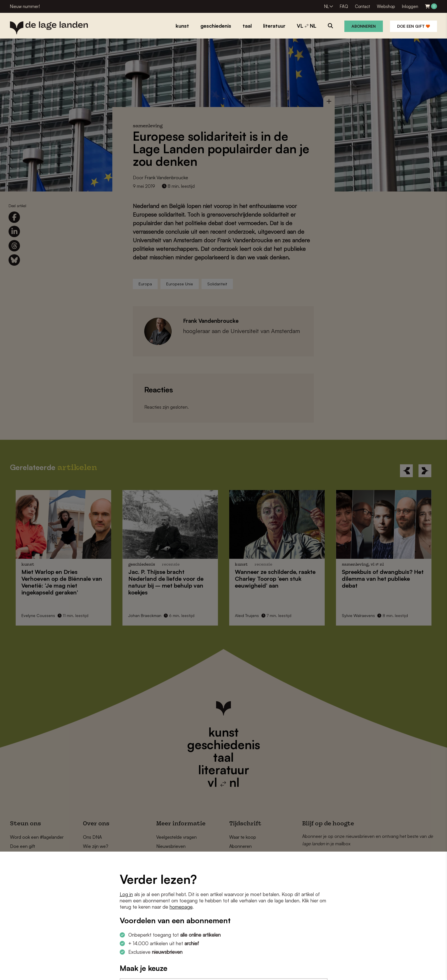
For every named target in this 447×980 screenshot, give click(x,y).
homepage (181, 907)
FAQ (344, 6)
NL (327, 6)
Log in (126, 894)
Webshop (386, 6)
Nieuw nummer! (25, 6)
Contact (362, 6)
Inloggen (410, 6)
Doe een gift (414, 26)
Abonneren (364, 26)
